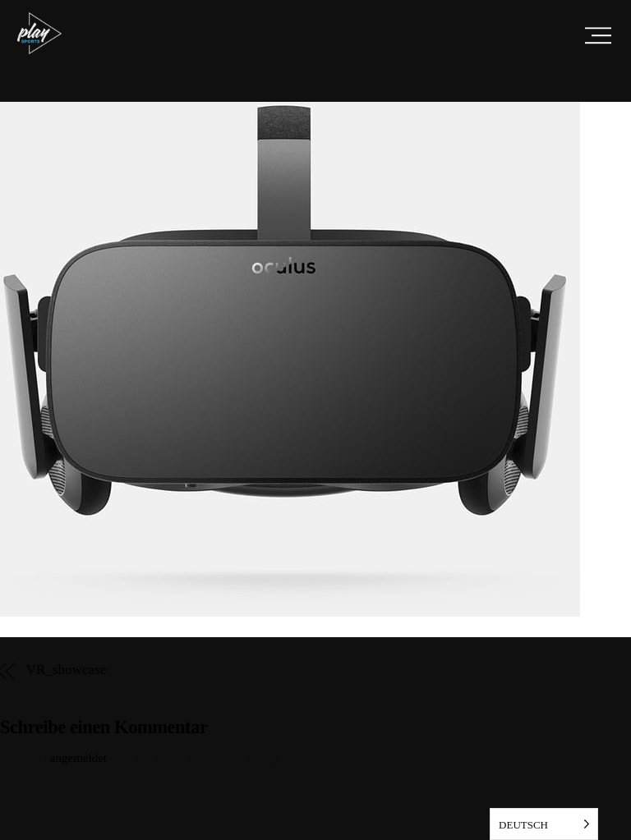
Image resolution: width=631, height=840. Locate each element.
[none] (544, 824)
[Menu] (598, 35)
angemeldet (78, 758)
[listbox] (544, 824)
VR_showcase (67, 670)
